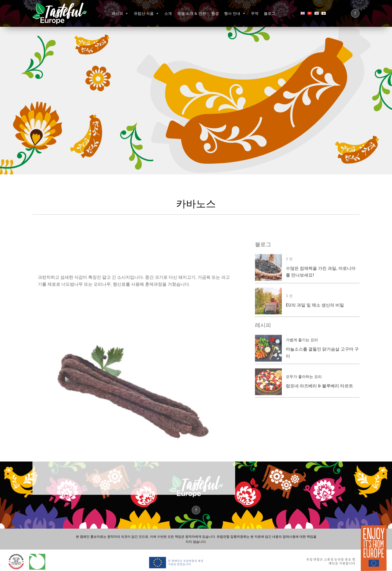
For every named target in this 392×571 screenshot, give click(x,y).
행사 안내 (235, 13)
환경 (215, 13)
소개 (168, 13)
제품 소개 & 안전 (192, 13)
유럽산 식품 (146, 13)
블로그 (269, 13)
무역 (255, 13)
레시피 (120, 13)
